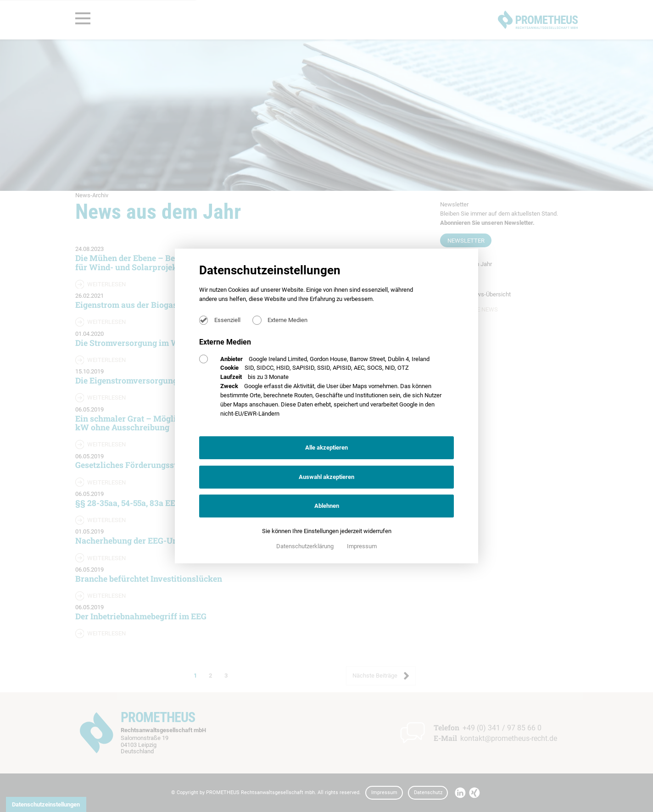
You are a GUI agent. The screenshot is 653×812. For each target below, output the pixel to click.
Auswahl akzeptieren (326, 477)
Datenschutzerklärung (306, 546)
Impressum (362, 546)
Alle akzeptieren (326, 448)
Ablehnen (327, 506)
